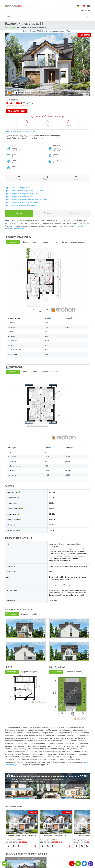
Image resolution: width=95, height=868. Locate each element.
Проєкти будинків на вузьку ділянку (22, 202)
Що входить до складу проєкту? (20, 131)
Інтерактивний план (50, 242)
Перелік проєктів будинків (17, 188)
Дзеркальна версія (30, 242)
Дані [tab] (19, 213)
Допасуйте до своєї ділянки (73, 242)
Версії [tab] (48, 213)
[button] (72, 864)
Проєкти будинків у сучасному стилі (22, 193)
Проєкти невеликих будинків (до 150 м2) (24, 191)
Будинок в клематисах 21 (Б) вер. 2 (22, 835)
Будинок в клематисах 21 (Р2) (56, 835)
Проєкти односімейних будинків (20, 205)
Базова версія (10, 27)
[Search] (47, 17)
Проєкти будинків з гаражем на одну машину (26, 199)
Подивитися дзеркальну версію (33, 27)
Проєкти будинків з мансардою (19, 196)
